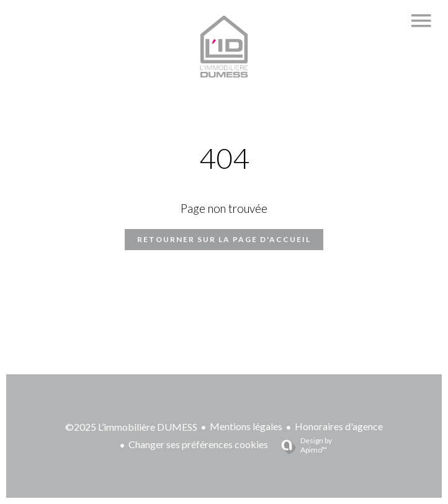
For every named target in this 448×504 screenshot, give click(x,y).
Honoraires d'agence (339, 426)
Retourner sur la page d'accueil (224, 239)
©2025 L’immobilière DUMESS (131, 427)
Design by (302, 445)
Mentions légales (246, 426)
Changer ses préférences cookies (198, 444)
